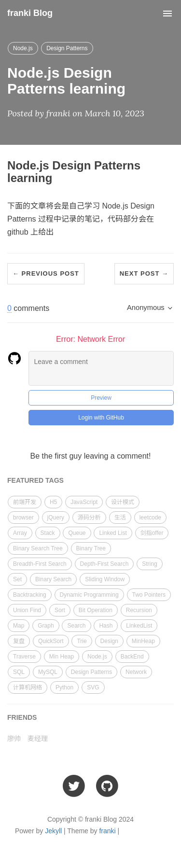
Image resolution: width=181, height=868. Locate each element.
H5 (53, 502)
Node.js (23, 48)
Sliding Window (105, 579)
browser (23, 518)
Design (109, 641)
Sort (60, 610)
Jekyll (53, 831)
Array (20, 533)
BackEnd (132, 657)
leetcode (150, 518)
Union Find (27, 610)
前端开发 (25, 502)
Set (17, 579)
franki (107, 831)
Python (64, 687)
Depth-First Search (104, 564)
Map (19, 626)
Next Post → (144, 273)
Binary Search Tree (38, 548)
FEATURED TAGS (35, 480)
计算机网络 (28, 687)
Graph (46, 626)
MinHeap (143, 641)
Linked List (113, 533)
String (149, 564)
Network (136, 672)
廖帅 (14, 739)
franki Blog (30, 13)
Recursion (139, 610)
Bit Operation (96, 610)
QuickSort (51, 641)
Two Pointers (149, 595)
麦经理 (38, 739)
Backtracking (30, 595)
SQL (19, 672)
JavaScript (84, 502)
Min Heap (62, 657)
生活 (120, 518)
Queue (77, 533)
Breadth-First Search (40, 564)
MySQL (48, 672)
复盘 (19, 641)
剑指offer (152, 533)
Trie (82, 641)
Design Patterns (67, 48)
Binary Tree (91, 548)
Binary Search (53, 579)
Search (76, 626)
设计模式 (123, 502)
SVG (93, 687)
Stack (48, 533)
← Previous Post (46, 273)
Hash (106, 626)
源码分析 (89, 518)
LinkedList (139, 626)
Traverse (24, 657)
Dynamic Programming (89, 595)
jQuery (56, 518)
